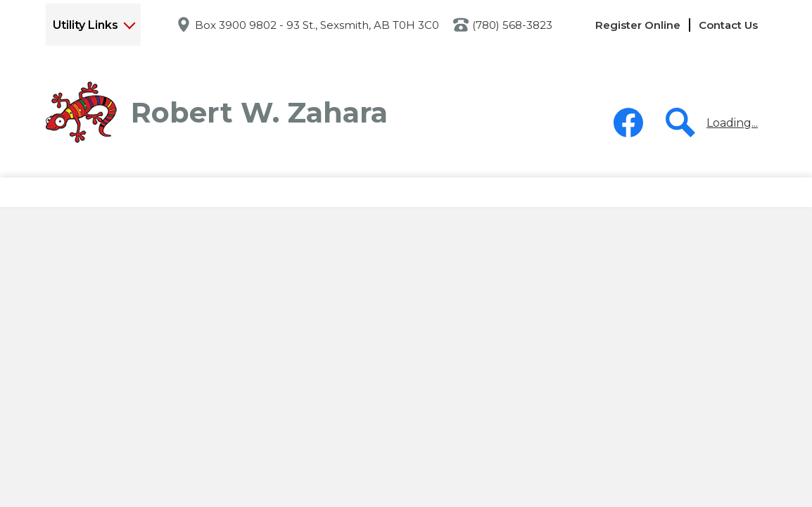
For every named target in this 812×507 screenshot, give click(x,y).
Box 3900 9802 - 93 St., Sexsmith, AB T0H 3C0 (317, 25)
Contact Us (728, 25)
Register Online (638, 25)
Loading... (732, 123)
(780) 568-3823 (512, 25)
